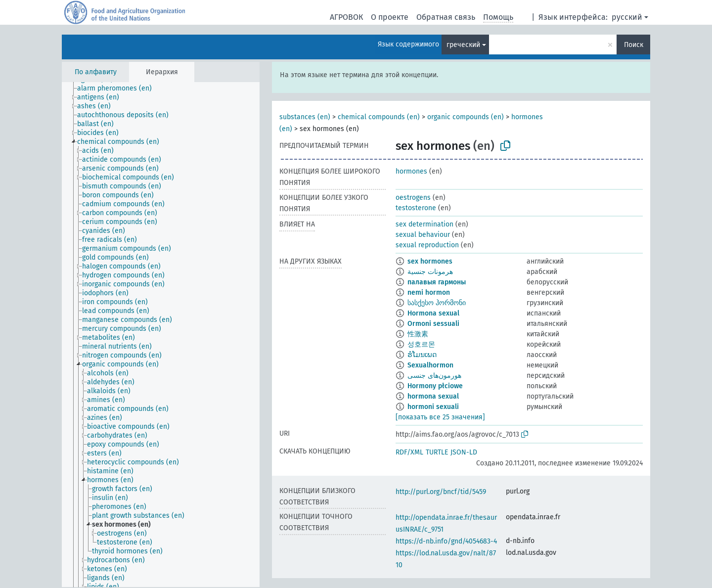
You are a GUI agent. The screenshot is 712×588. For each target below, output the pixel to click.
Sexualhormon (430, 365)
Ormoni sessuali (433, 324)
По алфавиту (96, 72)
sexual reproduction (427, 245)
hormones (411, 171)
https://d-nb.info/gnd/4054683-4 (446, 541)
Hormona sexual (433, 313)
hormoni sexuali (433, 407)
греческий (463, 45)
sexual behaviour (423, 235)
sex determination (424, 224)
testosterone (416, 208)
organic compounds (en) (466, 117)
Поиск (634, 45)
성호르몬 (421, 344)
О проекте (390, 17)
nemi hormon (429, 293)
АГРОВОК (346, 17)
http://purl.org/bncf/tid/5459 (441, 492)
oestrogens (413, 198)
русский (627, 17)
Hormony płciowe (435, 386)
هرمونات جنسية (430, 272)
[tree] (161, 335)
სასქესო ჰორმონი (437, 303)
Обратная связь (446, 17)
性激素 (418, 334)
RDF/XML (409, 452)
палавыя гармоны (437, 282)
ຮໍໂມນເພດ (422, 355)
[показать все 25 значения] (440, 417)
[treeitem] (119, 89)
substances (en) (305, 117)
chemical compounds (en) (379, 117)
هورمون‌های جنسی (434, 376)
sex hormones (430, 261)
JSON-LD (464, 452)
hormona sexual (433, 396)
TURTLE (437, 452)
